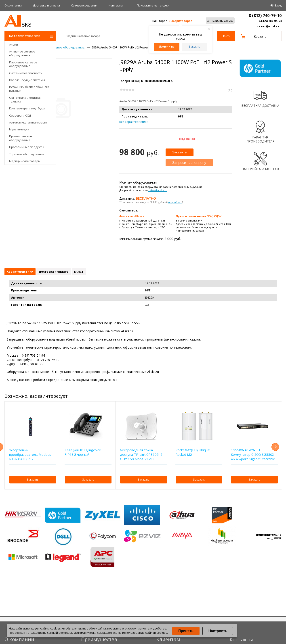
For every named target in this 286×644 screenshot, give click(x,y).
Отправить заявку (220, 21)
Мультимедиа (19, 129)
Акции (14, 44)
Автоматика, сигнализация (28, 122)
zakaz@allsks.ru (269, 26)
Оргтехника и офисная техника (25, 99)
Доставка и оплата (46, 5)
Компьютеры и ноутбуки (27, 108)
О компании (13, 5)
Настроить (218, 631)
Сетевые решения (84, 5)
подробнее (175, 202)
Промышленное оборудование (21, 138)
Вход (278, 5)
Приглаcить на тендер (153, 5)
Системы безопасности (26, 73)
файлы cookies (50, 628)
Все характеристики (134, 122)
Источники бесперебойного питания (29, 89)
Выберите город (180, 21)
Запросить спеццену (189, 163)
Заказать (180, 152)
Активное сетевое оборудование (22, 53)
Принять (186, 631)
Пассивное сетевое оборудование (23, 64)
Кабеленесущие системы (27, 80)
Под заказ (187, 139)
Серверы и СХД (20, 115)
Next (275, 447)
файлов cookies (156, 633)
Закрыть (194, 47)
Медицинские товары (25, 161)
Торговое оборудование (27, 154)
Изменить (166, 47)
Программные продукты (27, 147)
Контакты (116, 5)
